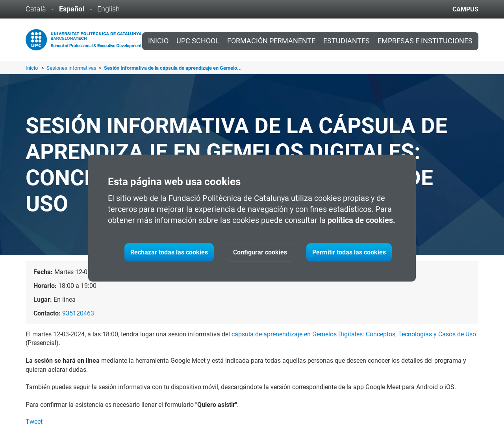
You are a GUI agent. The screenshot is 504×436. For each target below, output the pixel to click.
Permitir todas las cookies (349, 252)
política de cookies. (361, 220)
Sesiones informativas (72, 68)
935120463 (78, 313)
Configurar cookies (260, 252)
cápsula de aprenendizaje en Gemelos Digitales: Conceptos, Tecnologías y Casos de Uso (354, 334)
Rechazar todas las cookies (169, 252)
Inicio (158, 41)
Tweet (34, 422)
